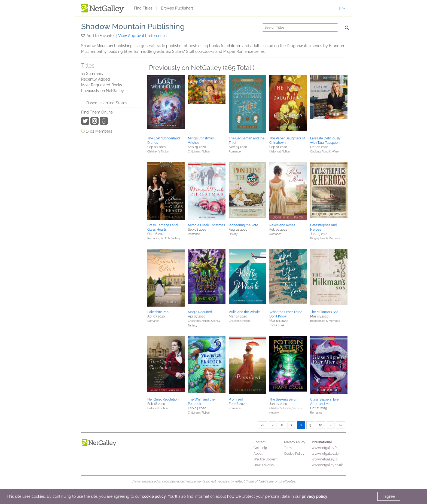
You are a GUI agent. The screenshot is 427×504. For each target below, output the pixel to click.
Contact (260, 442)
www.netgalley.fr (324, 448)
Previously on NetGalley (103, 91)
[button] (83, 36)
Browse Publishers (177, 8)
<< (263, 425)
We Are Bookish (266, 459)
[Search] (300, 28)
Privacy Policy (295, 442)
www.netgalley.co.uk (327, 465)
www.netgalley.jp (325, 459)
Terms (289, 448)
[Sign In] (342, 8)
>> (341, 425)
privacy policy (315, 496)
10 (321, 425)
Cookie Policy (294, 454)
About (258, 454)
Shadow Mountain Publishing (133, 27)
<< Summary (92, 74)
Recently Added (96, 79)
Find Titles (143, 8)
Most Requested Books (102, 85)
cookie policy (154, 496)
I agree (389, 496)
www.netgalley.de (325, 454)
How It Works (264, 465)
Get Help (260, 448)
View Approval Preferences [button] (142, 36)
